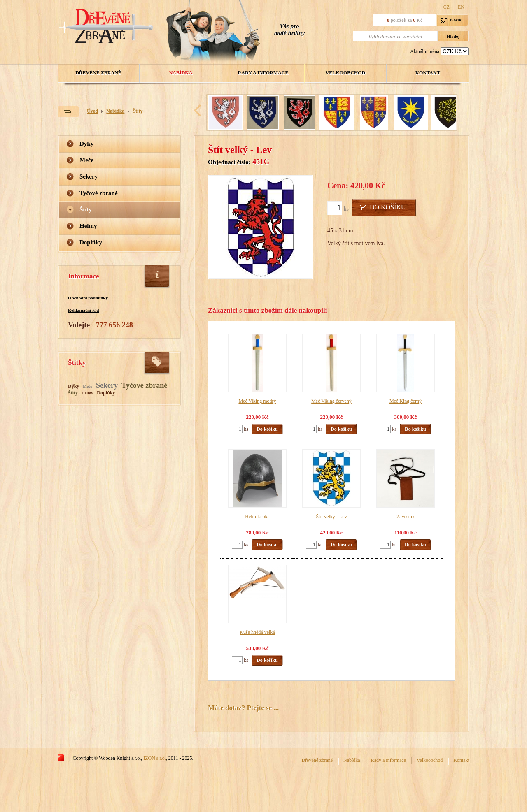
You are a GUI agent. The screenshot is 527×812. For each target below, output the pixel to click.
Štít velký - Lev (332, 517)
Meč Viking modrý (257, 401)
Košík (456, 20)
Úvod (92, 111)
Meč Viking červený (331, 401)
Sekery (89, 176)
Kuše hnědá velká (257, 632)
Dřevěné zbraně (98, 73)
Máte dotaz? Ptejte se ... (243, 708)
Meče (86, 160)
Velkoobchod (346, 73)
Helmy (88, 226)
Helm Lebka (257, 517)
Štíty (138, 111)
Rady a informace (263, 73)
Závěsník (406, 517)
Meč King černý (406, 401)
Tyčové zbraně (99, 193)
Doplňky (91, 242)
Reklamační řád (83, 310)
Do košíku (388, 207)
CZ (447, 7)
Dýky (86, 144)
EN (461, 7)
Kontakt (428, 73)
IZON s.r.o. (155, 758)
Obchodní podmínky (88, 298)
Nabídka (181, 73)
